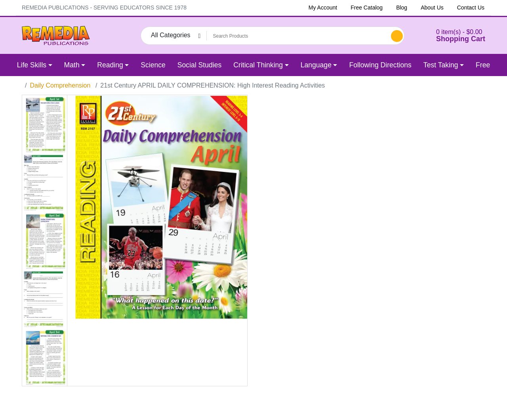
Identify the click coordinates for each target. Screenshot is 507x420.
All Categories (171, 35)
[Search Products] (297, 36)
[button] (451, 35)
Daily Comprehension (60, 85)
